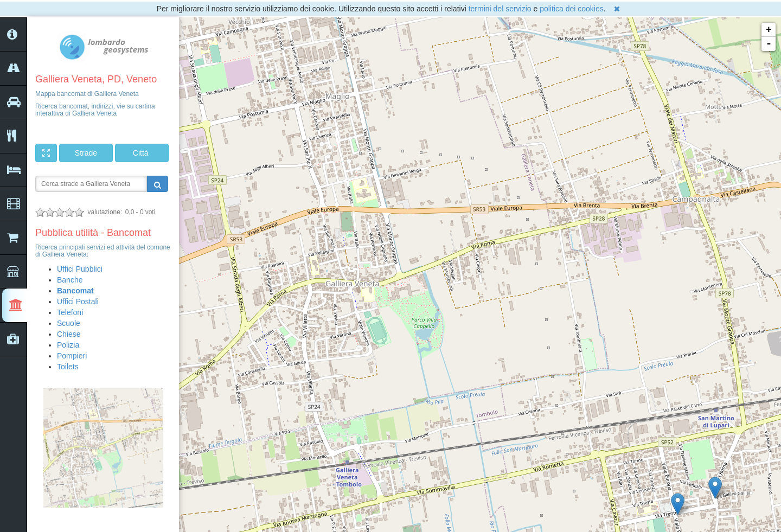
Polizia (68, 345)
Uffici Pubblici (80, 269)
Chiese (69, 334)
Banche (70, 280)
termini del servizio (500, 9)
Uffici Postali (78, 302)
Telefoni (70, 312)
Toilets (68, 367)
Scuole (69, 323)
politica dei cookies (572, 9)
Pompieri (72, 356)
